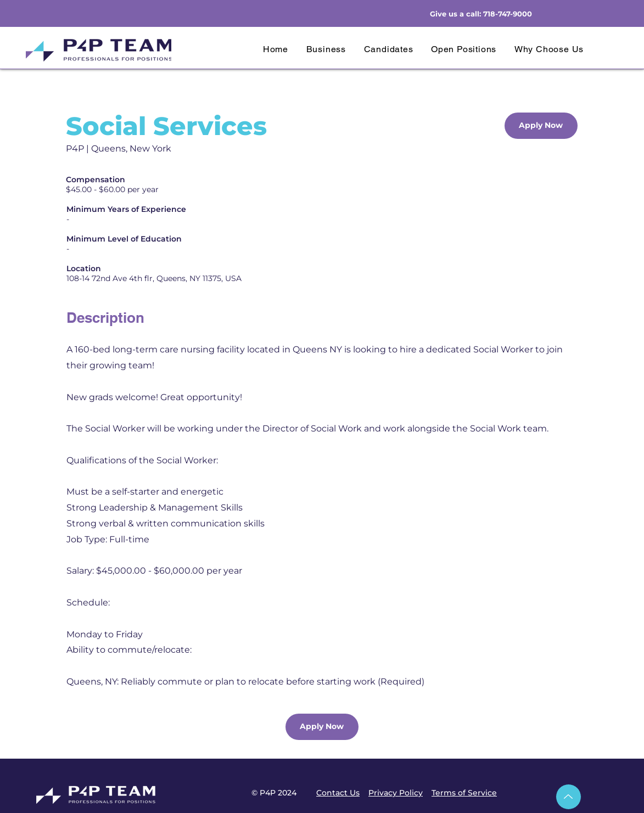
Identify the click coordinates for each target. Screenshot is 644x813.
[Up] (569, 797)
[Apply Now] (541, 126)
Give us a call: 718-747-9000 (481, 14)
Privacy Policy (396, 793)
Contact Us (338, 793)
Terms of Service (464, 793)
